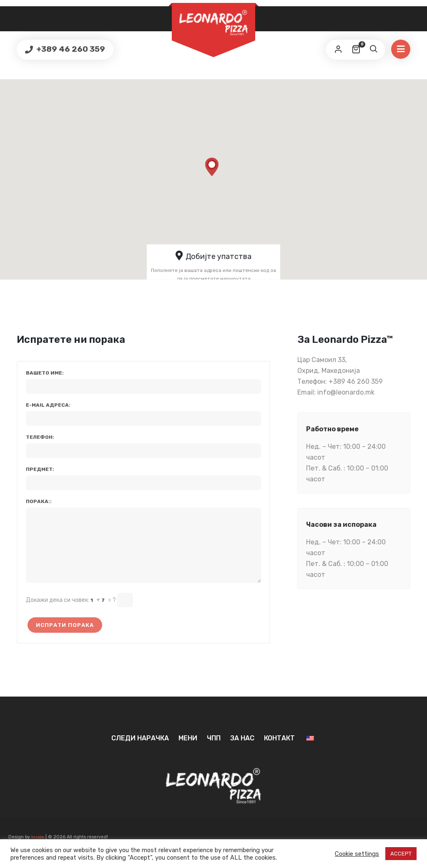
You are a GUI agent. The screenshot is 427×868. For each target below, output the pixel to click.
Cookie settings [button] (357, 854)
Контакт (279, 751)
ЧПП (214, 751)
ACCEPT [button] (401, 854)
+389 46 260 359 (70, 49)
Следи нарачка (140, 751)
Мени (188, 751)
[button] (212, 173)
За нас (242, 751)
